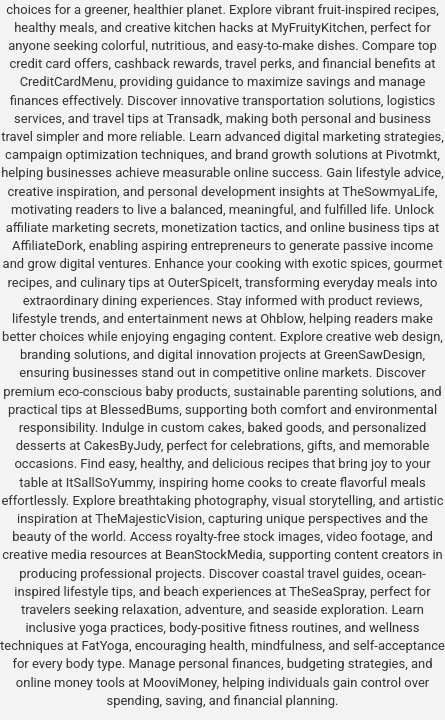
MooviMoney (180, 682)
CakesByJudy (122, 445)
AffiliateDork (47, 245)
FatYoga (104, 645)
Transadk (192, 118)
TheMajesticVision (148, 518)
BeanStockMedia (214, 554)
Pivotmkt (411, 154)
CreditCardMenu (67, 81)
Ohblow (281, 318)
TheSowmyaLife (388, 191)
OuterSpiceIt (203, 282)
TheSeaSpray (326, 591)
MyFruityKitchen (317, 27)
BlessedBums (139, 409)
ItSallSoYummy (109, 482)
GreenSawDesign (373, 354)
